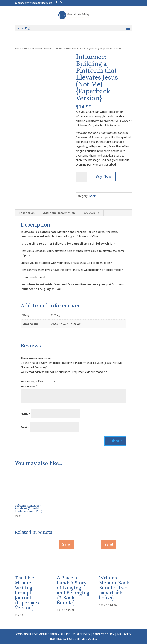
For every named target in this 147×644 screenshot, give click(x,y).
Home (18, 48)
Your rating (29, 381)
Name (26, 414)
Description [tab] (27, 213)
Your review (29, 386)
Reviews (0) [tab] (91, 213)
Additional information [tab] (59, 213)
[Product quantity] (82, 177)
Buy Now (103, 176)
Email (25, 427)
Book (27, 48)
